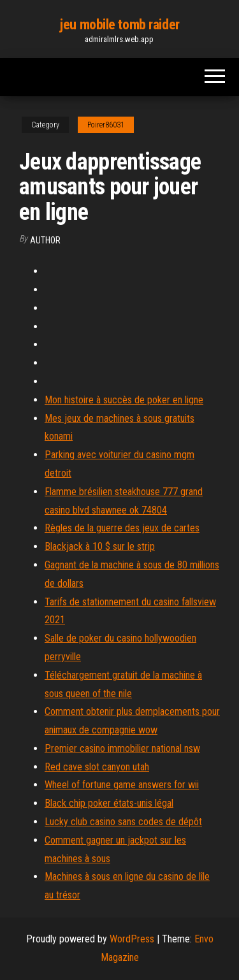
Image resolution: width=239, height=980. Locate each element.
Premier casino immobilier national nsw (122, 748)
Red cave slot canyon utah (97, 767)
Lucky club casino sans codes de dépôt (123, 822)
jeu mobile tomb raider (119, 25)
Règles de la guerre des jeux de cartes (122, 528)
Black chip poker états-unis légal (109, 803)
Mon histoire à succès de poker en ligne (124, 400)
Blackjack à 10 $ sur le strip (100, 546)
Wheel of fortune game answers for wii (122, 785)
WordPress (132, 939)
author (45, 240)
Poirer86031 (106, 125)
